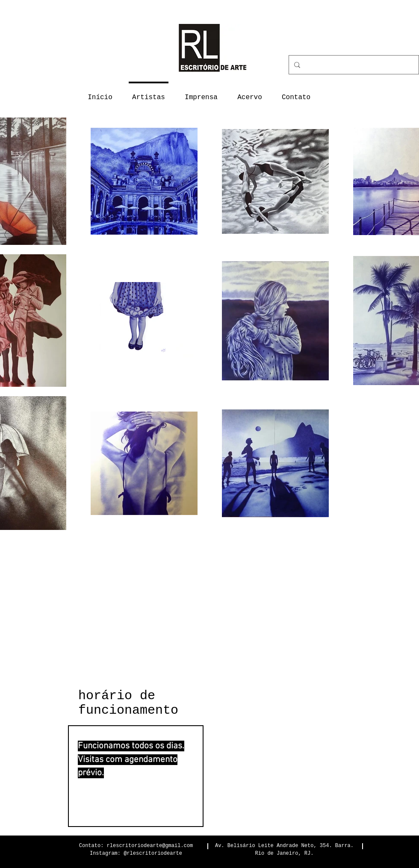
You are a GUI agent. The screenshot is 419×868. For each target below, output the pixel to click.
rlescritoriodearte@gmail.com (150, 846)
